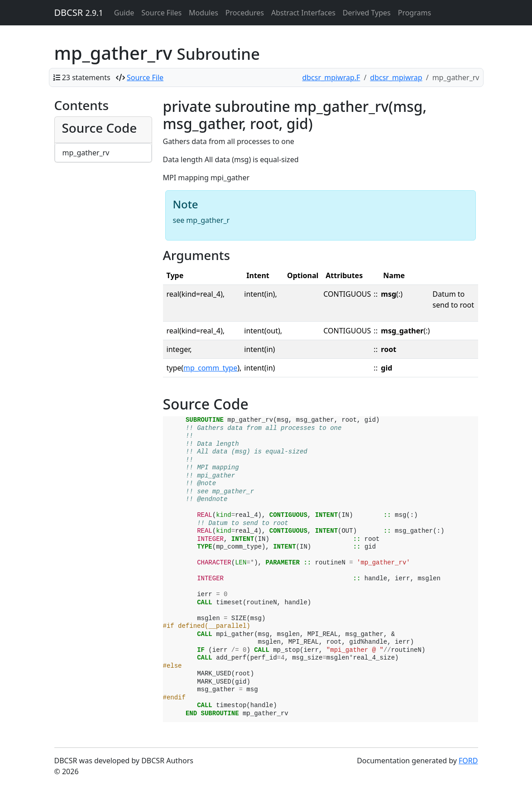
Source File (145, 77)
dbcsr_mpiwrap (396, 77)
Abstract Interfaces (303, 13)
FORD (468, 761)
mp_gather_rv (86, 153)
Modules (204, 13)
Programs (415, 13)
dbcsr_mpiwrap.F (331, 77)
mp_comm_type (210, 368)
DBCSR (79, 12)
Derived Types (367, 13)
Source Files (161, 13)
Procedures (245, 13)
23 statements (86, 77)
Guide (124, 13)
